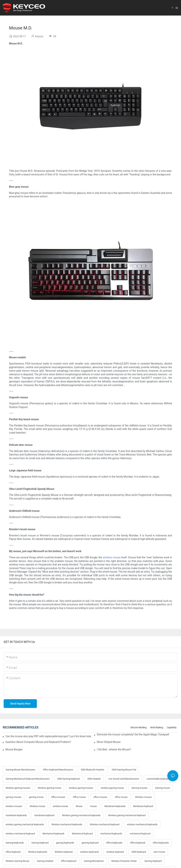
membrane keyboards (16, 815)
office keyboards (161, 843)
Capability (172, 728)
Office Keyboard (69, 861)
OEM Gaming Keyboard (69, 779)
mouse (94, 806)
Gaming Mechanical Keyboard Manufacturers (28, 779)
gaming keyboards (65, 843)
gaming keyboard (90, 843)
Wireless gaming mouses (18, 788)
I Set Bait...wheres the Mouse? (114, 749)
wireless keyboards (89, 852)
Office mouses (58, 797)
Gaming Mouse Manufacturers (20, 770)
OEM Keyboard (139, 852)
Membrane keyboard (143, 806)
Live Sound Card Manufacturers (124, 779)
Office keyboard (138, 843)
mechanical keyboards (111, 834)
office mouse (121, 797)
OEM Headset (94, 779)
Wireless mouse (37, 806)
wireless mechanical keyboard (20, 834)
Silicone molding (138, 728)
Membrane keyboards (115, 806)
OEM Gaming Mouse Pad (124, 770)
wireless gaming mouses (81, 788)
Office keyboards (114, 843)
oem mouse (159, 852)
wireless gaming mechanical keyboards (25, 825)
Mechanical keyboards (53, 834)
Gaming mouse (162, 788)
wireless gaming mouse (112, 788)
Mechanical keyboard (82, 834)
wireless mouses (14, 806)
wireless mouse (112, 557)
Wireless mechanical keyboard (105, 825)
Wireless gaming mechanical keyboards (81, 815)
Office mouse (79, 797)
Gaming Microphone (94, 861)
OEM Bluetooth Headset (93, 770)
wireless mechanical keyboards (142, 825)
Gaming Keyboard (153, 861)
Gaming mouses (139, 788)
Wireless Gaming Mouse (18, 861)
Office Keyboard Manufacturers (58, 770)
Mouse (79, 806)
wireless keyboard (115, 852)
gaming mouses (14, 797)
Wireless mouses (144, 797)
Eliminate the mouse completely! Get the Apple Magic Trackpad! (133, 734)
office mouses (100, 797)
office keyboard (13, 852)
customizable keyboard (158, 779)
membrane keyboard (44, 815)
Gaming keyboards (15, 843)
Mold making (157, 728)
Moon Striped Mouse (109, 742)
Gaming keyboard (40, 843)
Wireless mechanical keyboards (67, 825)
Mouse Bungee (14, 749)
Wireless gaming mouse (49, 788)
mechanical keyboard (140, 834)
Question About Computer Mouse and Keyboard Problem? (38, 742)
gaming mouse (36, 797)
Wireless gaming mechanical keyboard (127, 815)
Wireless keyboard (64, 852)
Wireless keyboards (37, 852)
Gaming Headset (45, 861)
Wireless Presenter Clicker (124, 861)
